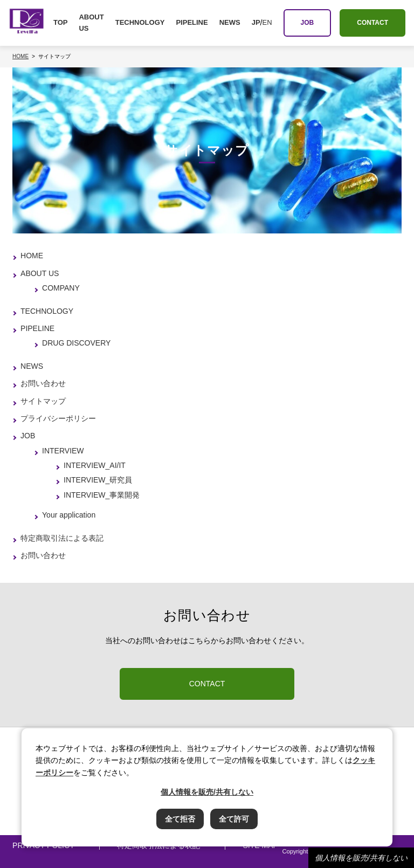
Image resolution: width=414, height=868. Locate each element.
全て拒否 (180, 819)
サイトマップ (43, 401)
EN (267, 22)
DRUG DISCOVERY (76, 343)
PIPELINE (192, 22)
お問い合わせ (43, 383)
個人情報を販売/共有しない (361, 858)
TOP (61, 22)
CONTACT (207, 684)
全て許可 (234, 819)
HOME (32, 256)
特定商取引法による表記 (62, 538)
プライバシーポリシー (58, 418)
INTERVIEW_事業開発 (102, 495)
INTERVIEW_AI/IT (95, 465)
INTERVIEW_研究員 (98, 480)
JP (256, 22)
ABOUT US (91, 23)
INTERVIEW (63, 451)
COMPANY (61, 288)
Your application (69, 515)
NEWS (230, 22)
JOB (28, 436)
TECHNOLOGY (140, 22)
